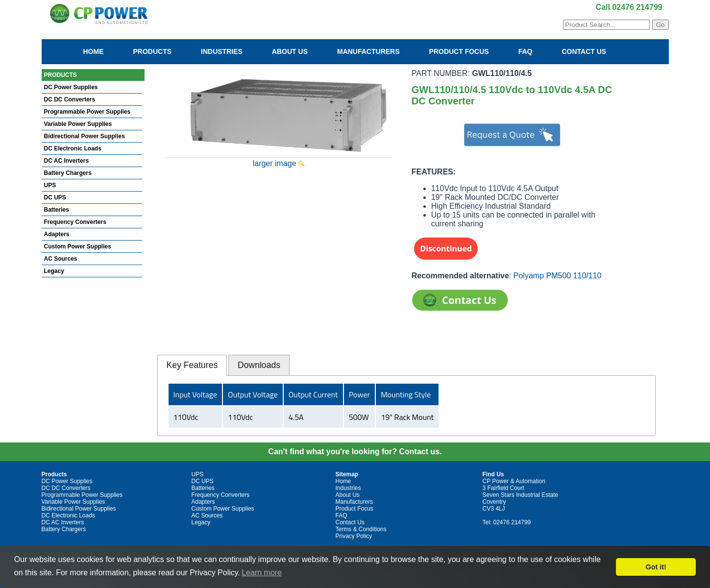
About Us (290, 51)
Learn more (262, 573)
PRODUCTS (61, 75)
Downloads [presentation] (259, 365)
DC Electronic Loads (73, 148)
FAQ (526, 51)
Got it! (656, 567)
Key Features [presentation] (192, 365)
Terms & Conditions (361, 529)
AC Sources (61, 259)
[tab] (192, 365)
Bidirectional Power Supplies (85, 136)
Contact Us (584, 51)
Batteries (57, 210)
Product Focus (459, 51)
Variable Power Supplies (78, 124)
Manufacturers (368, 51)
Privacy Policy (354, 536)
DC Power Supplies (71, 87)
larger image (279, 163)
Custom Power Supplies (78, 246)
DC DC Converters (70, 99)
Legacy (54, 271)
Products (153, 51)
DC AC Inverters (67, 161)
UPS (50, 185)
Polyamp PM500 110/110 (558, 276)
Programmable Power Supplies (87, 112)
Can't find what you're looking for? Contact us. (355, 452)
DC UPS (55, 197)
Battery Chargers (68, 173)
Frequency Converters (75, 222)
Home (94, 51)
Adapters (57, 234)
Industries (222, 51)
